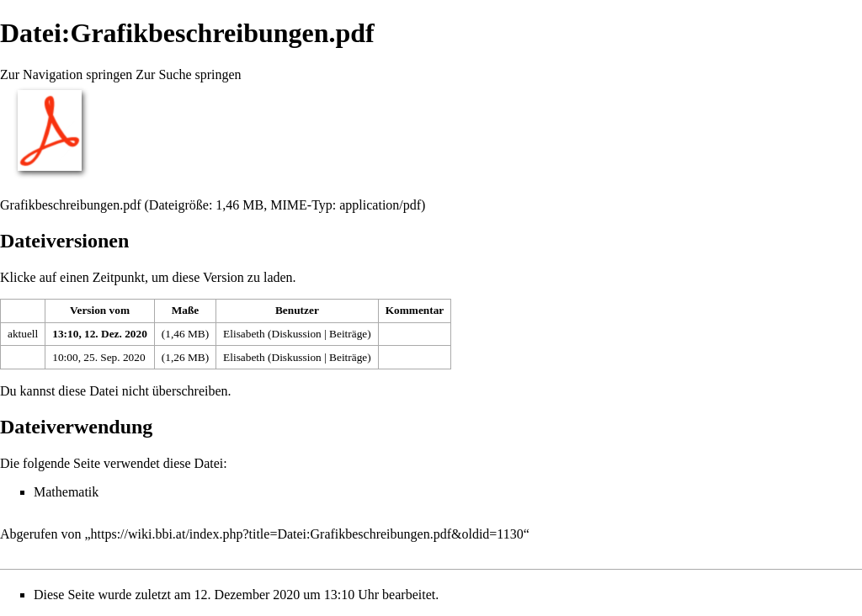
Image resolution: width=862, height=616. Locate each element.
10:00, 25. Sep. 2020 (98, 357)
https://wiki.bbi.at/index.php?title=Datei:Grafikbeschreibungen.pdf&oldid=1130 (307, 534)
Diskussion (297, 334)
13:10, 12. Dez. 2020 (100, 334)
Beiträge (348, 334)
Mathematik (66, 492)
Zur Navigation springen (66, 74)
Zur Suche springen (188, 74)
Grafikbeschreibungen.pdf (71, 205)
